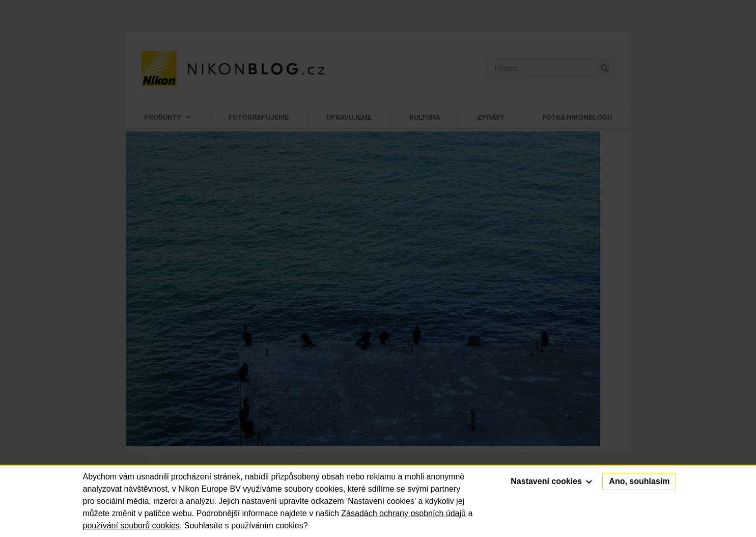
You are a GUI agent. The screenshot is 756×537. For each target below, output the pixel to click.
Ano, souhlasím (639, 481)
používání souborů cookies (131, 526)
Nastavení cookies (551, 481)
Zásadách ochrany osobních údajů (403, 513)
